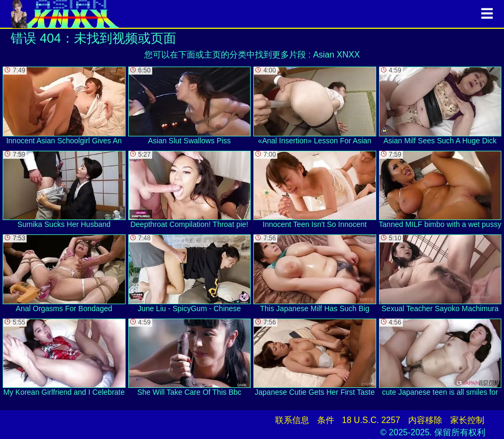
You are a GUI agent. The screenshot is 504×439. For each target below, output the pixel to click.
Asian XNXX (336, 55)
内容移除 (425, 420)
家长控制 (467, 420)
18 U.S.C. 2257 (371, 420)
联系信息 (292, 420)
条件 (326, 420)
